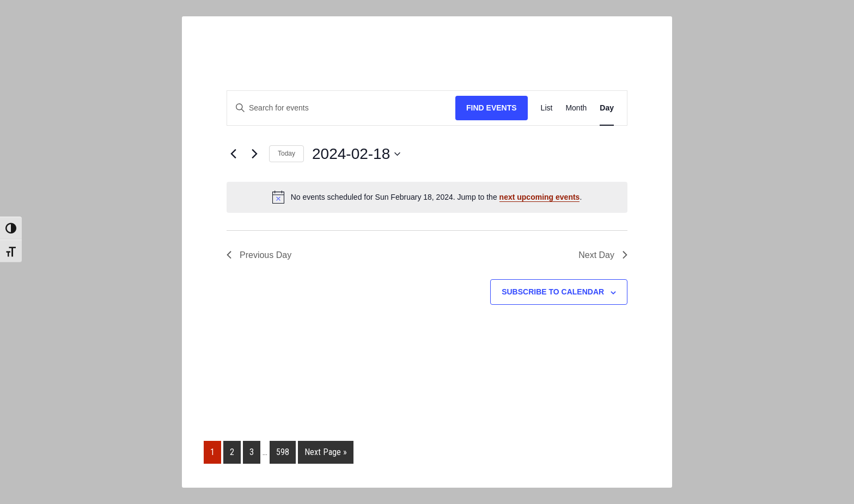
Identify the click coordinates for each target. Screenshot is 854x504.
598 (283, 452)
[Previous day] (233, 154)
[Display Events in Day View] (607, 108)
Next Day (603, 255)
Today (286, 153)
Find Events (492, 108)
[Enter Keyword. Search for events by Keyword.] (341, 108)
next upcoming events (540, 197)
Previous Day (259, 255)
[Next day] (254, 154)
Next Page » (326, 452)
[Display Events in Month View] (576, 108)
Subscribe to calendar (553, 292)
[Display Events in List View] (547, 108)
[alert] (427, 197)
